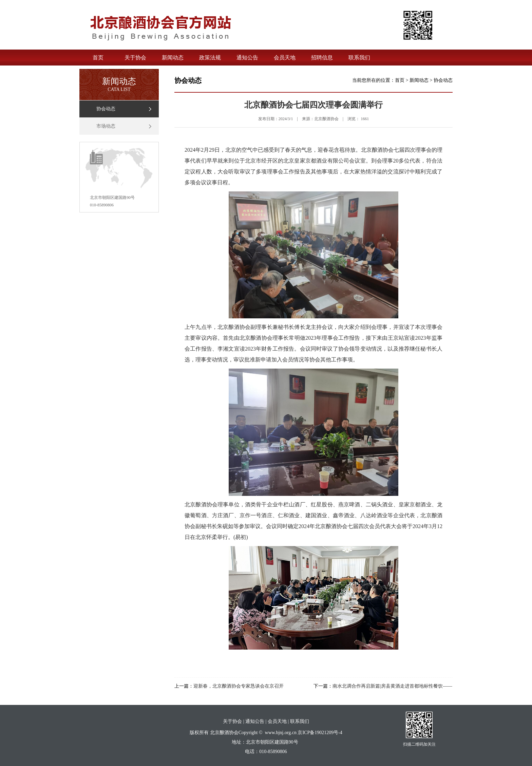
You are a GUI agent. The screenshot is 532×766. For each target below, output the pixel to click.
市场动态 (106, 126)
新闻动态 (173, 58)
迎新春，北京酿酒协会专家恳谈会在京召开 (239, 686)
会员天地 (285, 58)
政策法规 (210, 58)
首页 (98, 58)
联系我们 (359, 58)
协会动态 (106, 109)
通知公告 (247, 58)
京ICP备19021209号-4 (320, 733)
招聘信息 (322, 58)
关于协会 (135, 58)
